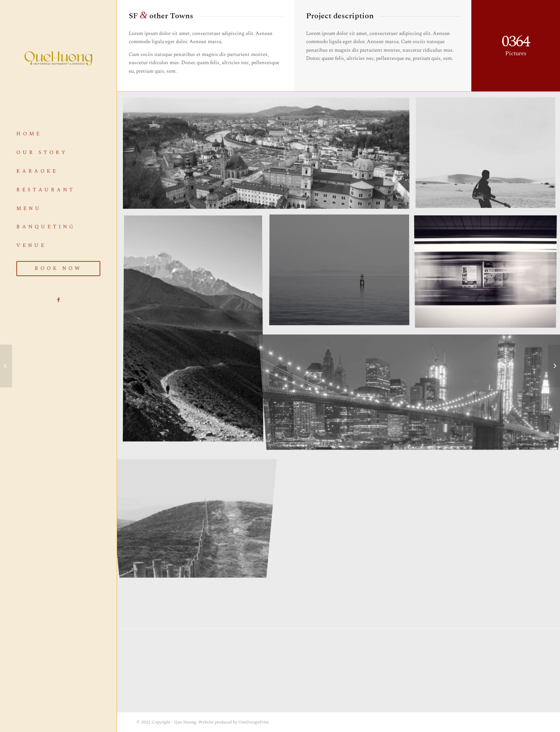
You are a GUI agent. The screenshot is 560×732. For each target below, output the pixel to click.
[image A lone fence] (196, 507)
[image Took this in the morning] (342, 273)
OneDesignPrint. (254, 722)
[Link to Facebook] (58, 300)
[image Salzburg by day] (269, 156)
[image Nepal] (196, 332)
